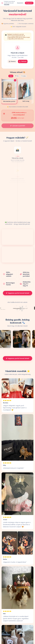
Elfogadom (29, 3)
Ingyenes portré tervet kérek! (18, 293)
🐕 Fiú (17, 76)
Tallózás (23, 61)
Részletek (7, 4)
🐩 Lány (23, 76)
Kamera (12, 61)
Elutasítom (20, 3)
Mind (11, 76)
